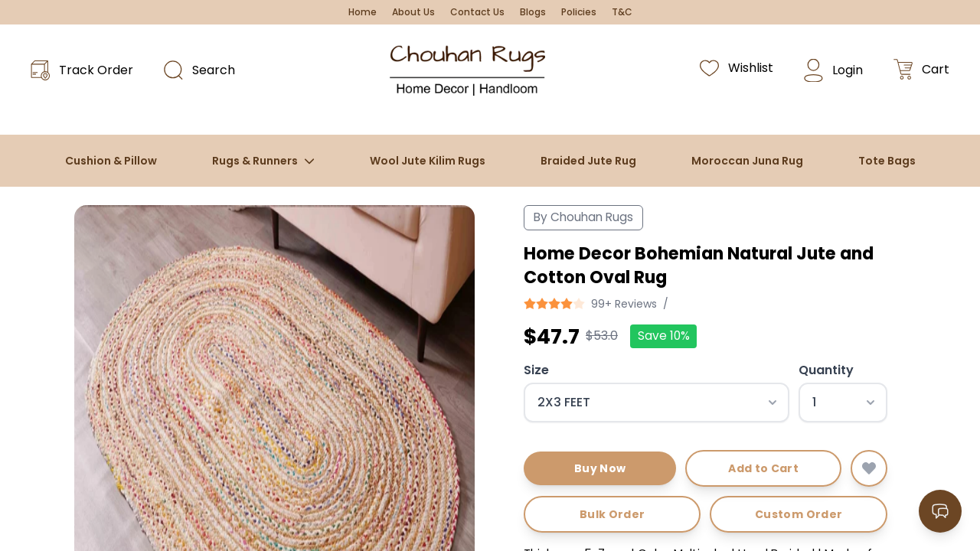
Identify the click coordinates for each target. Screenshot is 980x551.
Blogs (533, 12)
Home (363, 12)
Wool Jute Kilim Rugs (428, 161)
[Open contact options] (940, 511)
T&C (622, 12)
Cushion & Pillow (111, 161)
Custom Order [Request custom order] (799, 514)
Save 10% (664, 336)
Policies (579, 12)
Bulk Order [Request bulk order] (612, 514)
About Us (413, 12)
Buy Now (600, 468)
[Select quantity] (843, 403)
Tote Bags (887, 161)
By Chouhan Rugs (583, 217)
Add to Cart (763, 468)
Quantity (826, 370)
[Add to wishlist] (869, 468)
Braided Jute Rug (588, 161)
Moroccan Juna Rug (747, 161)
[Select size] (657, 403)
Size (536, 370)
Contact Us (477, 12)
